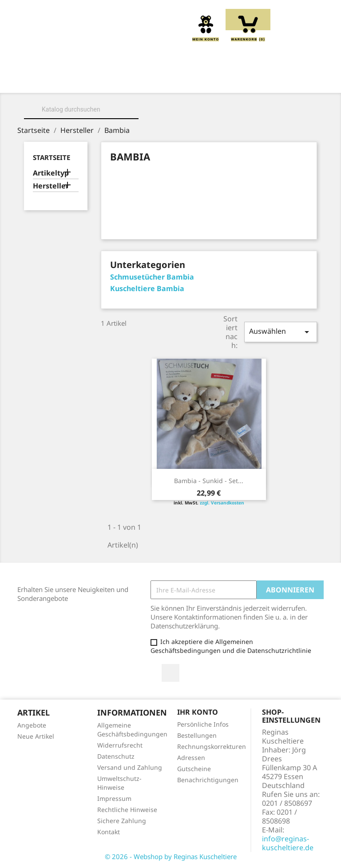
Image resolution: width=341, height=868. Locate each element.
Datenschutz (116, 756)
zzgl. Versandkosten (222, 503)
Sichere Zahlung (122, 821)
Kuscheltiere (165, 80)
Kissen (220, 80)
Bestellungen (197, 735)
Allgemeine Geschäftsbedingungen (132, 730)
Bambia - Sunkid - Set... (209, 481)
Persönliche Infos (203, 724)
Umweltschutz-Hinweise (119, 783)
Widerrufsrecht (120, 745)
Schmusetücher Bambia (152, 277)
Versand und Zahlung (130, 767)
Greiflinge (270, 80)
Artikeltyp (51, 173)
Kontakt (109, 832)
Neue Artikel (36, 736)
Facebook (170, 673)
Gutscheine (194, 769)
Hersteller (51, 186)
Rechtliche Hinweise (127, 810)
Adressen (191, 758)
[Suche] (81, 109)
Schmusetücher (172, 90)
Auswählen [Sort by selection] (281, 332)
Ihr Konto (198, 712)
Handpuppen (103, 90)
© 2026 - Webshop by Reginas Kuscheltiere (171, 856)
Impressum (114, 798)
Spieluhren (240, 90)
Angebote (32, 725)
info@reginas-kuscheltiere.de (288, 843)
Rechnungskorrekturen (212, 746)
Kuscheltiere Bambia (147, 288)
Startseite (52, 157)
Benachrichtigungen (208, 780)
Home (62, 80)
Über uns (107, 80)
